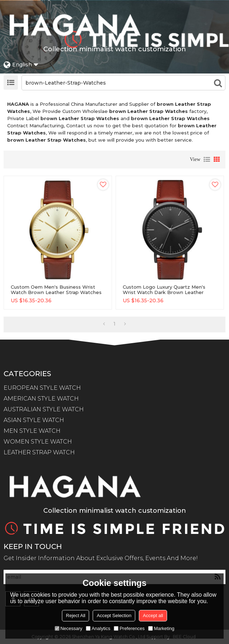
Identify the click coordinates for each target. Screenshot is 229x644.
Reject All (75, 615)
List (207, 160)
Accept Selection (114, 615)
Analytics (98, 628)
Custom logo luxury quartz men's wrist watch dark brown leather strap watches (164, 292)
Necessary (69, 628)
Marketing (161, 628)
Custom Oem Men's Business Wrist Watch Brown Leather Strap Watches (56, 290)
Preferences (129, 628)
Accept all (153, 615)
